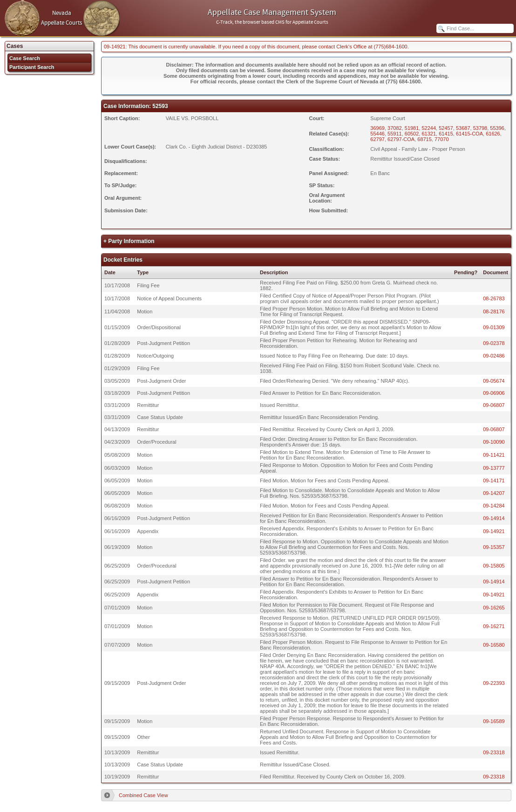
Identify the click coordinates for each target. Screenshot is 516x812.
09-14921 (494, 531)
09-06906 (494, 393)
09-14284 (494, 506)
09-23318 (494, 752)
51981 (412, 128)
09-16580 (494, 645)
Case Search (25, 58)
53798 (480, 128)
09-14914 (494, 518)
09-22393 (494, 683)
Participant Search (32, 67)
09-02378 (494, 343)
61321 (429, 134)
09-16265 (494, 608)
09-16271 (494, 626)
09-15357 (494, 547)
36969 (377, 128)
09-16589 (494, 721)
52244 (429, 128)
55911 (395, 134)
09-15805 (494, 566)
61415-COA (469, 134)
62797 (377, 139)
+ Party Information (129, 241)
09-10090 (494, 442)
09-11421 (494, 455)
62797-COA (401, 139)
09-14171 (494, 480)
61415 (446, 134)
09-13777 (494, 468)
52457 (446, 128)
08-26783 (494, 298)
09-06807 (494, 405)
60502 (412, 134)
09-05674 (494, 381)
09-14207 (494, 493)
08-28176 (494, 311)
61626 (493, 134)
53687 (463, 128)
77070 (442, 139)
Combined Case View (143, 795)
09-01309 (494, 327)
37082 (395, 128)
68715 (424, 139)
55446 (377, 134)
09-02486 (494, 356)
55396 (497, 128)
